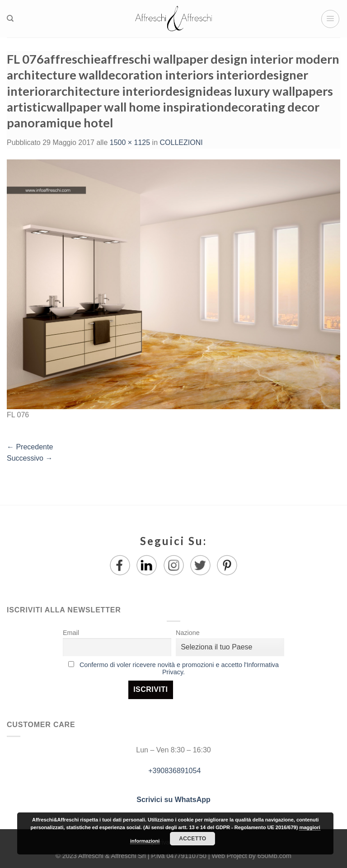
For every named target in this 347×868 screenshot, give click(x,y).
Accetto (192, 839)
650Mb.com (274, 856)
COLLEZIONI (181, 142)
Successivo (30, 458)
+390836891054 (174, 771)
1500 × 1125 (130, 142)
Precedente (30, 447)
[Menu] (330, 19)
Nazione (188, 633)
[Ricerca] (10, 19)
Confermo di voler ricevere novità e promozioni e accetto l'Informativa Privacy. (179, 668)
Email (71, 633)
